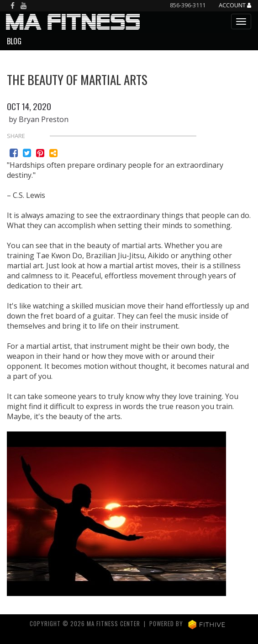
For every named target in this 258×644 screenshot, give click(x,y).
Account (235, 5)
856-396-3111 (188, 5)
